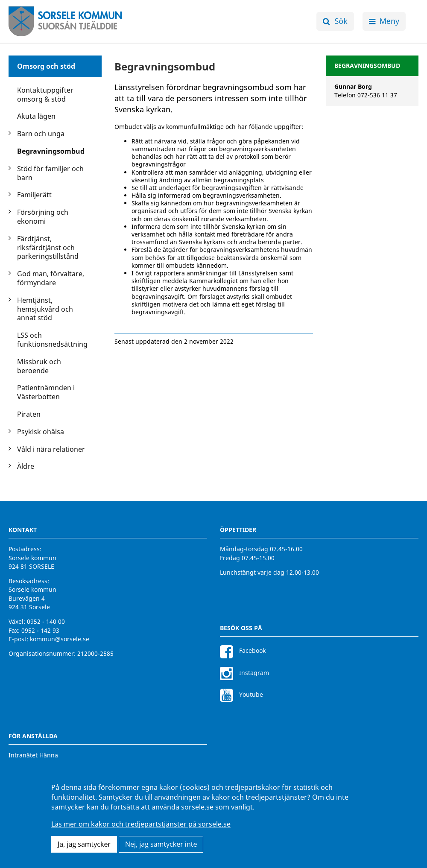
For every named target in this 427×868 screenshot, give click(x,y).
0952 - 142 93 (40, 630)
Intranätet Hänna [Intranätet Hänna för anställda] (33, 755)
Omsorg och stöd (46, 66)
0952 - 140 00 (46, 621)
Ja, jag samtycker (84, 844)
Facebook (243, 650)
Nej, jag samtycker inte (161, 844)
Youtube (241, 694)
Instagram (244, 673)
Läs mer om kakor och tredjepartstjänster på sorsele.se (141, 824)
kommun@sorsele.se (60, 639)
